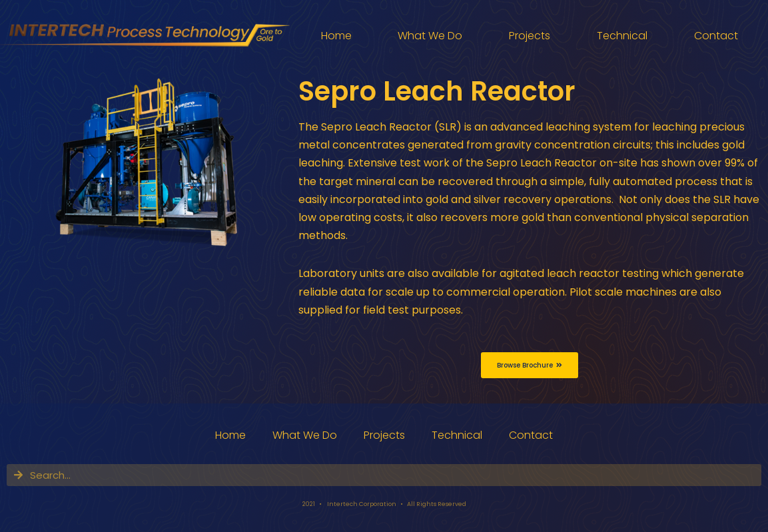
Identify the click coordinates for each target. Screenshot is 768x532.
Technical (622, 36)
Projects (530, 36)
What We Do (430, 36)
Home (336, 36)
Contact (716, 36)
